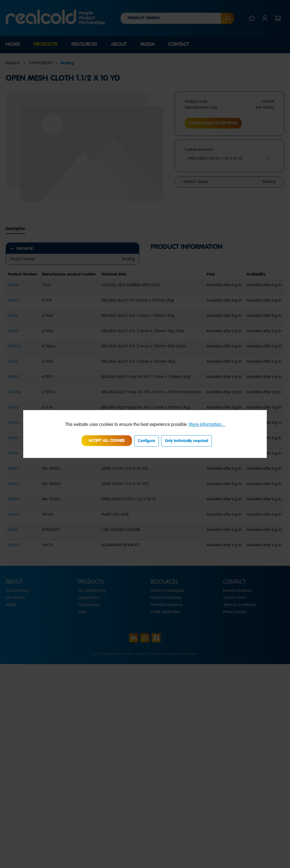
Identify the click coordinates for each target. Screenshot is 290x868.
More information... (207, 425)
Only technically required (186, 441)
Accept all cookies (107, 441)
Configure (147, 441)
